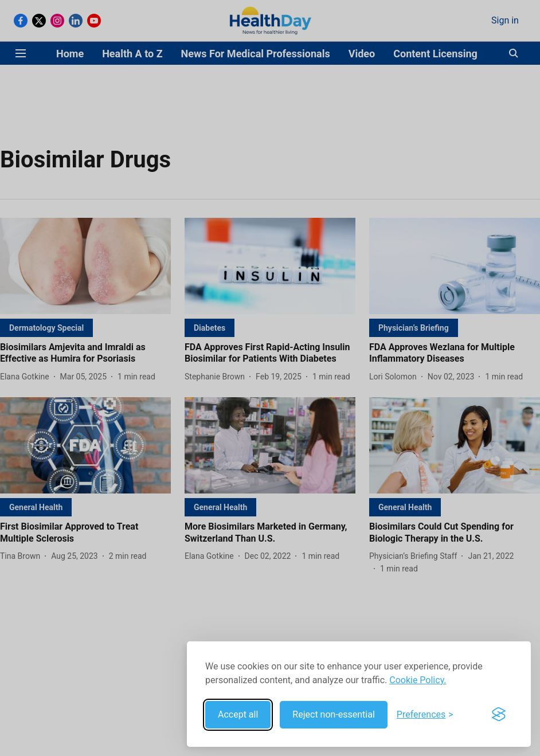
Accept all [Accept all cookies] (238, 714)
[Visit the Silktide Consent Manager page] (499, 715)
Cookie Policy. (418, 680)
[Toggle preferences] (425, 715)
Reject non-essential (334, 714)
